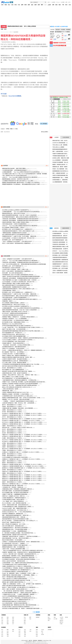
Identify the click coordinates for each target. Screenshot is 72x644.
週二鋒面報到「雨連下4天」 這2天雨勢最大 (13, 352)
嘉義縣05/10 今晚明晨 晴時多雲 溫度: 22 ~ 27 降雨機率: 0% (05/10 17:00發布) (22, 477)
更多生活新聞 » (45, 132)
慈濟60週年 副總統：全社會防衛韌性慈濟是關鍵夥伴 (16, 491)
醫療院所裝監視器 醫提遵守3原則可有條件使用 (14, 535)
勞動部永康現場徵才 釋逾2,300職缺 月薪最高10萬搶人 (16, 222)
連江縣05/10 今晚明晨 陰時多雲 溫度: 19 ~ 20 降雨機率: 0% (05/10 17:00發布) (22, 442)
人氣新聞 (54, 137)
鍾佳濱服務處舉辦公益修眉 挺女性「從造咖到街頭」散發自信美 (18, 558)
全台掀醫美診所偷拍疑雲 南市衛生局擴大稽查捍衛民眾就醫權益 (19, 559)
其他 (13, 631)
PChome (58, 2)
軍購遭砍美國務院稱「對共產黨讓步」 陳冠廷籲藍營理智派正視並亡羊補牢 (21, 184)
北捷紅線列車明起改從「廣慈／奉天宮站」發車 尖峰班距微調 (18, 403)
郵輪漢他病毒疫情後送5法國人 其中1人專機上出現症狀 (22, 27)
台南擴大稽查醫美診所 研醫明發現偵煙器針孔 (14, 498)
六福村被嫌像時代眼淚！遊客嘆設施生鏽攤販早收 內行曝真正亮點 (19, 380)
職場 (26, 5)
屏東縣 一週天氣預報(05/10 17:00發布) (12, 456)
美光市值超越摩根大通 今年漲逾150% (12, 333)
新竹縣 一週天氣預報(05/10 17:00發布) (12, 412)
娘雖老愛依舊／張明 (7, 391)
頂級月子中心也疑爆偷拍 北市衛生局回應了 (14, 349)
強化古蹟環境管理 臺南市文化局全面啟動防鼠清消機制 (16, 235)
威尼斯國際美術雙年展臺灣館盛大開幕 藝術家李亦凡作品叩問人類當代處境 (21, 331)
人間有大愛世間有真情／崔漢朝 (10, 389)
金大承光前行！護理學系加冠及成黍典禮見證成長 (15, 313)
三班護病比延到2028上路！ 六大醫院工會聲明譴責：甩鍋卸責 (18, 594)
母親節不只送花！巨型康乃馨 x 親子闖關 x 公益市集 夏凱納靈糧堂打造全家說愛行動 (23, 382)
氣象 (61, 615)
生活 (45, 5)
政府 (66, 5)
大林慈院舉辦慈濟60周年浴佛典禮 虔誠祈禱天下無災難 (16, 580)
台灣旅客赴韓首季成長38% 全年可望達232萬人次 (15, 510)
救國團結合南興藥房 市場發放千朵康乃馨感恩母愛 (15, 545)
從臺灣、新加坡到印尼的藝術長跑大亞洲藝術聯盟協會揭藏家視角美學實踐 (21, 277)
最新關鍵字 (50, 630)
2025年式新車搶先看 (60, 45)
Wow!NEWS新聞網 (15, 96)
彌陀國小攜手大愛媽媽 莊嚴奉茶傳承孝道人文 (14, 582)
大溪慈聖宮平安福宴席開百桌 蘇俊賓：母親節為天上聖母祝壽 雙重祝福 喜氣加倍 (23, 338)
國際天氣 (61, 622)
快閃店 (8, 129)
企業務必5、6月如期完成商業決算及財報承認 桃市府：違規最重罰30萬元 (21, 542)
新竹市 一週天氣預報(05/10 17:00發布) (12, 417)
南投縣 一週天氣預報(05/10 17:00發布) (12, 406)
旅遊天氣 (61, 621)
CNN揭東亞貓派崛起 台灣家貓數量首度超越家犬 (15, 170)
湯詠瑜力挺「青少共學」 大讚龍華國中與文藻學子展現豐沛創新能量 (19, 385)
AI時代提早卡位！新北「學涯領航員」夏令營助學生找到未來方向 (19, 598)
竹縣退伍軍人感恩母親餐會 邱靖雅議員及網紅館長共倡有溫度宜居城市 (20, 219)
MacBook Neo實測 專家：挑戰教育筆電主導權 (14, 508)
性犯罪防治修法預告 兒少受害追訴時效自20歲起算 (15, 320)
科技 (19, 5)
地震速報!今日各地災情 (59, 43)
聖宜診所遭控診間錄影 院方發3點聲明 (12, 540)
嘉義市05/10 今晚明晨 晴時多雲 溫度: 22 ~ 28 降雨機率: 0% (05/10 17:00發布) (22, 475)
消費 (53, 5)
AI (14, 129)
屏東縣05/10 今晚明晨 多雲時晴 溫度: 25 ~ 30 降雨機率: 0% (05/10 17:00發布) (22, 464)
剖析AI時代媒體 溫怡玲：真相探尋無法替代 (13, 526)
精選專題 (38, 617)
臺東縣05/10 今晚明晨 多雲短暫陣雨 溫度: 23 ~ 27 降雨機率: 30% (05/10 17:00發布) (23, 468)
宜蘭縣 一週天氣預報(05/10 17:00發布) (12, 445)
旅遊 (56, 5)
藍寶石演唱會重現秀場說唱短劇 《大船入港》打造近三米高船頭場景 (19, 215)
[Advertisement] (25, 145)
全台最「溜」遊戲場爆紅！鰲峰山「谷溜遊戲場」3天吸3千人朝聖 (19, 573)
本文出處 (4, 94)
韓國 (11, 129)
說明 (66, 2)
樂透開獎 (68, 30)
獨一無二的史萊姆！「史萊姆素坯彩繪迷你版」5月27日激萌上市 (19, 521)
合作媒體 (63, 2)
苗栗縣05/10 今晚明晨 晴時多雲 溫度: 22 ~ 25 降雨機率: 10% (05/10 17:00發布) (22, 424)
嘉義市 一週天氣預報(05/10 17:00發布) (12, 461)
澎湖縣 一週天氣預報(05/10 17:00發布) (12, 438)
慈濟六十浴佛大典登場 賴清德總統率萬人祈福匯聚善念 (16, 243)
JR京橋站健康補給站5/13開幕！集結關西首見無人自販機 (17, 507)
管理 (37, 635)
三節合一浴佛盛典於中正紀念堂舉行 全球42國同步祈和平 (17, 242)
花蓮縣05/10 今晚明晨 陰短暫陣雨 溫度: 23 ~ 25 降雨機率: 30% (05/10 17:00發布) (23, 466)
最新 (2, 617)
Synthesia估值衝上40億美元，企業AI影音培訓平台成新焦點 (17, 340)
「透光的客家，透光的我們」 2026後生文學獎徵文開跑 (16, 345)
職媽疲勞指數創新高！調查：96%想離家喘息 (14, 547)
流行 (13, 624)
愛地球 (43, 635)
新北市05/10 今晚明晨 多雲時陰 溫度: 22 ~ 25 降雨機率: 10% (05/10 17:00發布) (22, 440)
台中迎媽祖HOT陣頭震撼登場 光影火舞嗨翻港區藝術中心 (17, 570)
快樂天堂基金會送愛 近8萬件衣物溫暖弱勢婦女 (14, 224)
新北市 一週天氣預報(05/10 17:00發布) (12, 429)
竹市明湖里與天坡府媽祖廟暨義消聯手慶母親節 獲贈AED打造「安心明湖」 (21, 364)
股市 (49, 2)
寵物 (13, 617)
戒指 (16, 129)
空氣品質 (58, 30)
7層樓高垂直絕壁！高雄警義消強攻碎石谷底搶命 (14, 233)
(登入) (69, 2)
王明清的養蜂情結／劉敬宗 (9, 291)
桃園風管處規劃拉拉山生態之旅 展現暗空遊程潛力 (15, 361)
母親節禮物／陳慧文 (7, 301)
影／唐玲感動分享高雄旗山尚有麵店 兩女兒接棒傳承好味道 (18, 533)
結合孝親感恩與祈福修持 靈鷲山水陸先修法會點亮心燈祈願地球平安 (20, 217)
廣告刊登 (30, 640)
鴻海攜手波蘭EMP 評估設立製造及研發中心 (14, 343)
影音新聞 (3, 627)
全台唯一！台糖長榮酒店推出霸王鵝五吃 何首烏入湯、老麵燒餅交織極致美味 (22, 350)
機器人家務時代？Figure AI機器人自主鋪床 (13, 377)
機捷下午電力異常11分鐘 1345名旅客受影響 (14, 329)
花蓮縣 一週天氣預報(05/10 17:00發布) (12, 450)
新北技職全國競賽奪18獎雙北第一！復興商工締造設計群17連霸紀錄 (19, 593)
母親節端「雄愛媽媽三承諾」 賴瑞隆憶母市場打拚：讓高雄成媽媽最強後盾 (21, 552)
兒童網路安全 (40, 640)
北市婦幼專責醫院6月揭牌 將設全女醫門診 (13, 500)
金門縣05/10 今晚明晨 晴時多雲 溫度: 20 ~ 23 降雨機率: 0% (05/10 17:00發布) (22, 436)
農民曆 (52, 27)
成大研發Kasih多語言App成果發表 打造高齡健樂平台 (16, 210)
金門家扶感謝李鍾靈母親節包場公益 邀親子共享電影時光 (17, 326)
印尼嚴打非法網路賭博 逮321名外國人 (62, 162)
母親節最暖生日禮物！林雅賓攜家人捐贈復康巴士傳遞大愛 (17, 489)
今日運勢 (57, 27)
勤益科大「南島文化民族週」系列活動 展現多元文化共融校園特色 (19, 587)
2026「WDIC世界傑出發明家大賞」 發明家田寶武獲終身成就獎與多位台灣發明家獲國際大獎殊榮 (27, 264)
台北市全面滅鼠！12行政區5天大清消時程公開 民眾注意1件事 (18, 238)
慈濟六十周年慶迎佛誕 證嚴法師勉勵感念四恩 (14, 577)
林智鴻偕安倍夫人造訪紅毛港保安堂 (11, 268)
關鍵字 (49, 627)
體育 (42, 5)
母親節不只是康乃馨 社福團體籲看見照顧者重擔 (15, 494)
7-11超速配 (53, 2)
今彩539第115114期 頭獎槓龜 (60, 145)
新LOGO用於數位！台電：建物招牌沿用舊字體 (14, 503)
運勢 (29, 5)
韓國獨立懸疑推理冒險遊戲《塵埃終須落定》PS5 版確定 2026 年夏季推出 (21, 183)
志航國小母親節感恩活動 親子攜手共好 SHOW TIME (15, 392)
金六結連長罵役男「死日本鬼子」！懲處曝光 (14, 543)
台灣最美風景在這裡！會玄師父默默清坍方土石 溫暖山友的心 (18, 396)
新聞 (2, 29)
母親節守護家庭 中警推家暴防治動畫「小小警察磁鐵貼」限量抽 (18, 575)
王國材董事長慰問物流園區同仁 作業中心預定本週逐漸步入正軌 (18, 231)
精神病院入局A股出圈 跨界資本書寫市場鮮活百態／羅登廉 (17, 371)
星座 (32, 5)
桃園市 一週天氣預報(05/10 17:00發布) (12, 426)
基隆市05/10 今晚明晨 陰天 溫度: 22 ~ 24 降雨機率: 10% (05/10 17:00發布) (21, 484)
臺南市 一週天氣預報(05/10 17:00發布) (12, 463)
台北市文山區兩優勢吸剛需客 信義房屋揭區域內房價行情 (17, 596)
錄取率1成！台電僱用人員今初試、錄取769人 (14, 496)
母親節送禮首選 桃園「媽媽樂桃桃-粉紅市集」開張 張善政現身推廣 (19, 605)
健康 (35, 5)
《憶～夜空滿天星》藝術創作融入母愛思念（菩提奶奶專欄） (18, 591)
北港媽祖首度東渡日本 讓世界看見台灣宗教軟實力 (15, 528)
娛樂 (39, 5)
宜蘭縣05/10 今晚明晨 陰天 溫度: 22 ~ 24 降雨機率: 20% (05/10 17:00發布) (21, 459)
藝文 (42, 631)
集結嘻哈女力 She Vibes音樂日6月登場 (12, 324)
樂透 (55, 617)
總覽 (37, 630)
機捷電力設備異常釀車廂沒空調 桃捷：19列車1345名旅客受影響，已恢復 (21, 398)
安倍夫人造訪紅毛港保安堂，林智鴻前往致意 (14, 561)
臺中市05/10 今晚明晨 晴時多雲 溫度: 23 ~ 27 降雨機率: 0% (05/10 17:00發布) (22, 419)
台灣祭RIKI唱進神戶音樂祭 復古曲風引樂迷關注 (15, 359)
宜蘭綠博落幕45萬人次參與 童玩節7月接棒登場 (15, 373)
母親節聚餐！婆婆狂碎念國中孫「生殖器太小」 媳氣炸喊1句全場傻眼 (20, 536)
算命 (49, 617)
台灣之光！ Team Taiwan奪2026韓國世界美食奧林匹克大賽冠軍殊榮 (20, 177)
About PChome (46, 640)
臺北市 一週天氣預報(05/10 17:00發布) (12, 431)
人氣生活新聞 (66, 137)
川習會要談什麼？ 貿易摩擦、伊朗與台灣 (13, 487)
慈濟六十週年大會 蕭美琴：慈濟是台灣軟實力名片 (15, 589)
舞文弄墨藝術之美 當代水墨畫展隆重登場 (13, 370)
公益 (42, 633)
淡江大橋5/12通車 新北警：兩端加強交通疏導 (14, 363)
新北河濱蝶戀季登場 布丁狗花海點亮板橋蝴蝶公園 (15, 378)
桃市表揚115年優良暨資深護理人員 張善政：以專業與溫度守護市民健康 (21, 608)
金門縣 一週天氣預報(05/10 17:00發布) (12, 443)
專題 (6, 5)
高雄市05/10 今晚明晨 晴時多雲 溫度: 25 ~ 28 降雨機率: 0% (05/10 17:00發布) (22, 471)
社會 (12, 5)
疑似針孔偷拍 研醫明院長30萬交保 (11, 522)
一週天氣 (61, 619)
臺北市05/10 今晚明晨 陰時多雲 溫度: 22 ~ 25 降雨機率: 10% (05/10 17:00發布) (22, 449)
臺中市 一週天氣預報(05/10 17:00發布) (12, 405)
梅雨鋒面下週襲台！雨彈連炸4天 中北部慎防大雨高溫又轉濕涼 (18, 317)
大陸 (70, 5)
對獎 (55, 615)
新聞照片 (21, 627)
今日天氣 (52, 30)
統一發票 (56, 619)
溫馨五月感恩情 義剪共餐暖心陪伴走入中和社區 (15, 312)
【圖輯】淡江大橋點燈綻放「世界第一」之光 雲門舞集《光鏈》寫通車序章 (22, 584)
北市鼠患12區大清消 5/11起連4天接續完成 (13, 354)
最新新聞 (54, 228)
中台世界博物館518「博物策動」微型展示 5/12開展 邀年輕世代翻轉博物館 (21, 568)
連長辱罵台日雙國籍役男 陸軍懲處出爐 (12, 514)
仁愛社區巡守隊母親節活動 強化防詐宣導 (13, 315)
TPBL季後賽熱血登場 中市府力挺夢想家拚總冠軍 (15, 565)
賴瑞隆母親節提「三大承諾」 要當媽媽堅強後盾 (14, 531)
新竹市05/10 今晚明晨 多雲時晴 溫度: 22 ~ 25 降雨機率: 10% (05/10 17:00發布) (22, 422)
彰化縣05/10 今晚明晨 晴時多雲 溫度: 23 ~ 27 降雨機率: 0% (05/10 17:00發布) (22, 414)
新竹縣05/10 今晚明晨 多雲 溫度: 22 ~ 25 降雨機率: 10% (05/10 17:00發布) (21, 421)
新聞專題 (38, 615)
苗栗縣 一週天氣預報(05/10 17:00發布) (12, 410)
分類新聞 (3, 615)
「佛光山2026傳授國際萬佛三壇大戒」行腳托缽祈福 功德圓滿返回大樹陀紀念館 (22, 551)
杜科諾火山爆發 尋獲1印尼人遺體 (61, 158)
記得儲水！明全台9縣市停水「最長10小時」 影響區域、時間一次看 (19, 375)
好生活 (43, 630)
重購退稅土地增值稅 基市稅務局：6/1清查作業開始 (16, 394)
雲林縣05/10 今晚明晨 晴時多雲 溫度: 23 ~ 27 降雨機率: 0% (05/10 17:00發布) (22, 480)
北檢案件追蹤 (64, 27)
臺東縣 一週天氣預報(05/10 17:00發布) (12, 454)
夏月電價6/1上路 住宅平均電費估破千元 (62, 268)
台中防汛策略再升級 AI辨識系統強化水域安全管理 (15, 457)
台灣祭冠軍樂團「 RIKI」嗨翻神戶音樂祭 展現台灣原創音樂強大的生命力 (21, 563)
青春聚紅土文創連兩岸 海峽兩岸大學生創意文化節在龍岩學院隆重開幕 (20, 384)
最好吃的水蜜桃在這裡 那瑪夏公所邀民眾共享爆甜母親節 (17, 366)
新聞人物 (26, 615)
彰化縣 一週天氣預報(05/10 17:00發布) (12, 368)
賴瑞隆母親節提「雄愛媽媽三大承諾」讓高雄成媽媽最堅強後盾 (18, 556)
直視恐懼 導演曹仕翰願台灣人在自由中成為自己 (14, 601)
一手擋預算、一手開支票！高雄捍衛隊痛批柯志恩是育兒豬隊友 (18, 401)
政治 (9, 5)
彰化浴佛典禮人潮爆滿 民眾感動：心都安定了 (14, 228)
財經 (16, 5)
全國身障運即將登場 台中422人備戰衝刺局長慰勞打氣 (16, 600)
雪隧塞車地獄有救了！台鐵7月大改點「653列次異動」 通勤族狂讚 (19, 236)
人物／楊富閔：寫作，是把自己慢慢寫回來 (13, 501)
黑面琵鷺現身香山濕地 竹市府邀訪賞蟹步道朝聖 (15, 529)
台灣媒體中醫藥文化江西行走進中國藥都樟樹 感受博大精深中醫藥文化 (20, 299)
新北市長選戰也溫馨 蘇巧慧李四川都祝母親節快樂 (15, 493)
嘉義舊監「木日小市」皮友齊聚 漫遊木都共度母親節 (16, 399)
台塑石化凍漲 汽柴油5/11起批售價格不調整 (14, 549)
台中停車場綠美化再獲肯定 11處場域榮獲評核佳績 (15, 572)
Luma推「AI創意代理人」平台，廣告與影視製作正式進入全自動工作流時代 (21, 327)
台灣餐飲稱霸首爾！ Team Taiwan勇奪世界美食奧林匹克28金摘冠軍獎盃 (21, 172)
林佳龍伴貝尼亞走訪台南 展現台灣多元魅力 (14, 334)
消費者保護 (35, 640)
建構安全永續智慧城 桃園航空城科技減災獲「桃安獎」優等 (17, 357)
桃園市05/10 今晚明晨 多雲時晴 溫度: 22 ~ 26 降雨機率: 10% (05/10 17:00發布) (22, 435)
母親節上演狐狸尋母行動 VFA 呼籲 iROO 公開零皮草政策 (17, 566)
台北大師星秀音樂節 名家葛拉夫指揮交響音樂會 (15, 603)
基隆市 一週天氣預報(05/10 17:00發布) (12, 482)
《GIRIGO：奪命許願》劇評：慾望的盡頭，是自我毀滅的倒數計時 (19, 554)
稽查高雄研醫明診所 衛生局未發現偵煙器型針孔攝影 (15, 519)
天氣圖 (61, 624)
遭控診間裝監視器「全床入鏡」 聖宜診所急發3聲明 (15, 538)
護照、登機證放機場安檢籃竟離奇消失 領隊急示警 (15, 515)
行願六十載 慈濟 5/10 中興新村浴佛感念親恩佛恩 (15, 579)
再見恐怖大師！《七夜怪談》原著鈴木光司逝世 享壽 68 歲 (17, 428)
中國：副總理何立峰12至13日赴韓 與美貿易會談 (14, 176)
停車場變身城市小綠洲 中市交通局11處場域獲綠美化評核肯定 (18, 275)
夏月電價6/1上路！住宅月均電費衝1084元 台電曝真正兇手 (17, 229)
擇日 (49, 621)
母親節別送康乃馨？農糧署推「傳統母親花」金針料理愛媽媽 (18, 408)
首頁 (2, 5)
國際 (22, 5)
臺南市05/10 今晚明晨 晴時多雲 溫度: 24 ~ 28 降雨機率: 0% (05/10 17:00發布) (22, 479)
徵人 (50, 640)
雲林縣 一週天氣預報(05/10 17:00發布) (12, 470)
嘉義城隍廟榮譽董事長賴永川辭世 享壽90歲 (14, 517)
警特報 (66, 617)
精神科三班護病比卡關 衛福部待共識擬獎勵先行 (15, 356)
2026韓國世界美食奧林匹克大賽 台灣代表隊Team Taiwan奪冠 (18, 181)
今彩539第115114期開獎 (58, 147)
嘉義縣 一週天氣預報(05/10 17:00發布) (12, 473)
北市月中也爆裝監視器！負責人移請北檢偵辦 (14, 341)
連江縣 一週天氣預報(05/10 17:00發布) (12, 433)
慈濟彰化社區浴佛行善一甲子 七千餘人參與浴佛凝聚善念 (17, 512)
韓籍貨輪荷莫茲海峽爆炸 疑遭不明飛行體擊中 (14, 169)
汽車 (63, 5)
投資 (37, 633)
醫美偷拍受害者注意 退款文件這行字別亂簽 (14, 213)
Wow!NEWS (16, 32)
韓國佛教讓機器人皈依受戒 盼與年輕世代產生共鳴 (15, 179)
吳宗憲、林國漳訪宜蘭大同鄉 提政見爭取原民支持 (15, 505)
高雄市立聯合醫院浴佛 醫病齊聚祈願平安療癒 (14, 586)
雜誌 (60, 5)
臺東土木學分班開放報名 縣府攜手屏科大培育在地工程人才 (17, 387)
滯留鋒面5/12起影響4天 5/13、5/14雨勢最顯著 (14, 319)
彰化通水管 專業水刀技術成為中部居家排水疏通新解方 (16, 607)
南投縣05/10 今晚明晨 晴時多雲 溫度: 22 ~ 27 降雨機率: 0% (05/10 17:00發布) (22, 415)
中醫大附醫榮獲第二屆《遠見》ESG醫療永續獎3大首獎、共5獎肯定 (19, 280)
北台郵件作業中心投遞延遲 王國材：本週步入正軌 (15, 269)
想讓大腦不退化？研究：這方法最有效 (61, 141)
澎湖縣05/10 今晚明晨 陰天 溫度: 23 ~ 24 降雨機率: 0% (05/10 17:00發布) (21, 452)
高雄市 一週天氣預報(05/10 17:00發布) (12, 447)
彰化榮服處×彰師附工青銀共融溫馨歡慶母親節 (14, 336)
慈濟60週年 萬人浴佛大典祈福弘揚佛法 (13, 273)
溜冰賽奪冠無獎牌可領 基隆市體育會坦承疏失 (14, 347)
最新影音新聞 (66, 228)
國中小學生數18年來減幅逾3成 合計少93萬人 (14, 524)
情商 (13, 619)
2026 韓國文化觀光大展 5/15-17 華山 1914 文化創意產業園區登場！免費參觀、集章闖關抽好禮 (26, 174)
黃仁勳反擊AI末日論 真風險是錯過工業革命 (14, 322)
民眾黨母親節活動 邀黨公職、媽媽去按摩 (13, 486)
